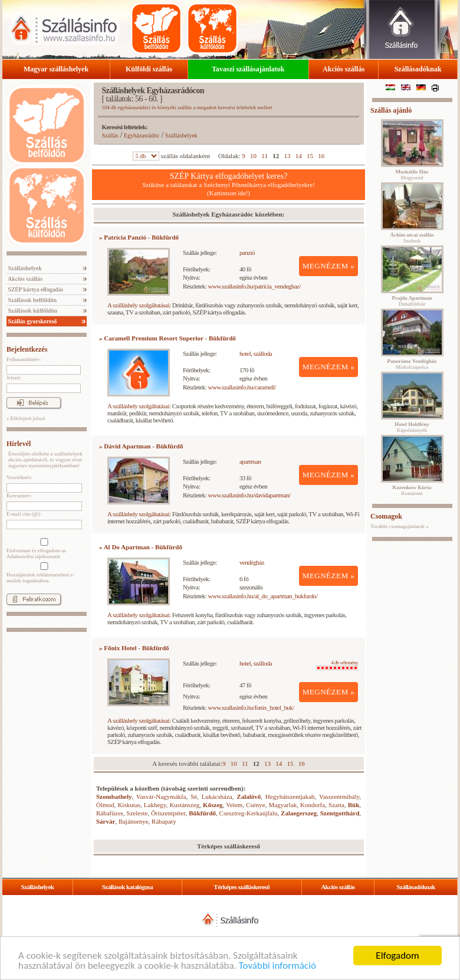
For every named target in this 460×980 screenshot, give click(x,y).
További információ (277, 966)
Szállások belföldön (32, 300)
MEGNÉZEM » (329, 266)
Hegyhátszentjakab (290, 797)
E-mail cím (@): (24, 514)
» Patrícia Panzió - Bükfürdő (139, 237)
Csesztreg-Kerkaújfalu (249, 813)
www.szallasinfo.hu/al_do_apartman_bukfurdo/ (263, 596)
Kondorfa (313, 805)
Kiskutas (129, 805)
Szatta (336, 805)
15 (310, 156)
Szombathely (114, 797)
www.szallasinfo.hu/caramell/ (242, 387)
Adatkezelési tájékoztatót (33, 556)
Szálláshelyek (24, 268)
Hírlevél (19, 444)
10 (253, 156)
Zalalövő (249, 797)
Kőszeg (213, 805)
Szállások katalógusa (128, 887)
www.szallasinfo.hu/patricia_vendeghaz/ (254, 286)
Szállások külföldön (32, 311)
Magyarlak (282, 805)
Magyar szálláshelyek (56, 69)
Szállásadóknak (418, 69)
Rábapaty (164, 821)
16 (321, 156)
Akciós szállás (344, 69)
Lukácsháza (217, 797)
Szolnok (412, 238)
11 (264, 156)
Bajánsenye (134, 821)
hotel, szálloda (256, 353)
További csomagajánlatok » (400, 526)
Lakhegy (155, 805)
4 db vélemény (337, 665)
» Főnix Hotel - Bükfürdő (134, 648)
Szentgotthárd (340, 813)
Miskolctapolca (412, 364)
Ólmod (105, 805)
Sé (194, 797)
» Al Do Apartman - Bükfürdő (141, 547)
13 (287, 156)
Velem (234, 805)
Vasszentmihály (339, 797)
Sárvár (106, 821)
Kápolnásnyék (412, 427)
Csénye (255, 805)
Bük (354, 805)
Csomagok (386, 516)
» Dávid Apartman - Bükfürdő (141, 446)
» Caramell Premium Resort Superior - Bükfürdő (167, 338)
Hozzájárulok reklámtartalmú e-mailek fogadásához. (43, 573)
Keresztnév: (19, 496)
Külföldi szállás (149, 69)
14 (299, 156)
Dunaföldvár (412, 301)
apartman (250, 461)
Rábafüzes (110, 813)
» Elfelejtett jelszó (26, 418)
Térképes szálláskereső (241, 887)
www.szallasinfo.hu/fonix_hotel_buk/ (251, 707)
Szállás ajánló (391, 110)
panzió (247, 253)
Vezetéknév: (19, 477)
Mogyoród (412, 175)
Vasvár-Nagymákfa (161, 797)
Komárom (412, 490)
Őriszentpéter (168, 813)
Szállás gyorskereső (32, 321)
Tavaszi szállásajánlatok (248, 69)
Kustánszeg (184, 805)
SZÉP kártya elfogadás (35, 289)
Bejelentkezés (27, 349)
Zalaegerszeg (299, 813)
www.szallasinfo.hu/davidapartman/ (249, 495)
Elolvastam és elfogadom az (43, 549)
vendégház (252, 562)
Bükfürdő (202, 813)
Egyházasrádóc (142, 135)
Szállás (110, 135)
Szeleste (137, 813)
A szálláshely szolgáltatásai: (139, 305)
